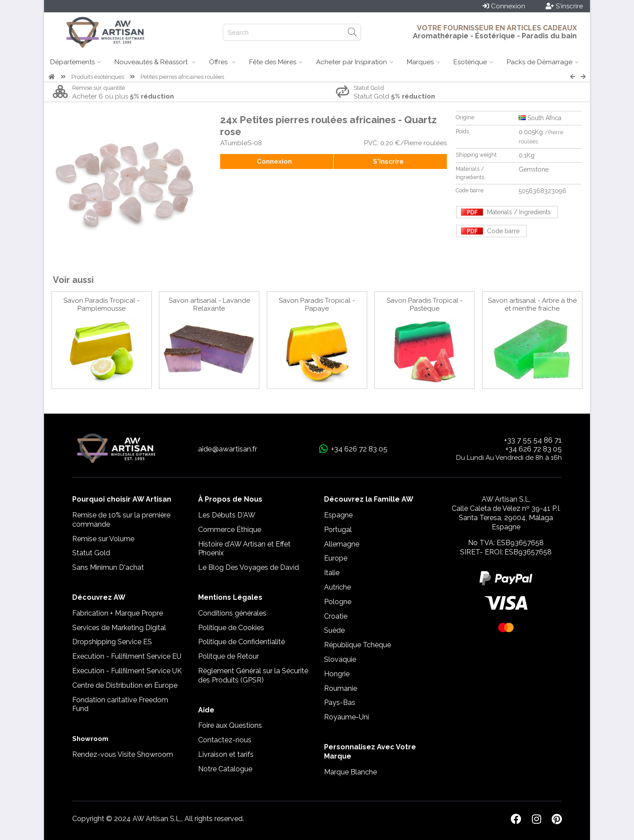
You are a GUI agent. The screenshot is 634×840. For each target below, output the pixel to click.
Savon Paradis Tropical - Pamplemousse (101, 304)
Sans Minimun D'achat (108, 567)
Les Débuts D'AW (227, 515)
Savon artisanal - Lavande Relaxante (209, 304)
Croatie (336, 616)
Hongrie (337, 674)
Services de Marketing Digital (119, 628)
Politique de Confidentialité (241, 642)
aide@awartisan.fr (228, 449)
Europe (336, 558)
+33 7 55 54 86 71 (533, 440)
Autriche (337, 587)
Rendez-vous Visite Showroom (123, 754)
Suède (334, 630)
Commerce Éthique (230, 530)
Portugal (338, 530)
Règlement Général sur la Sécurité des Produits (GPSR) (253, 675)
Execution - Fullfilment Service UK (127, 671)
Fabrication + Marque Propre (118, 613)
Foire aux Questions (230, 725)
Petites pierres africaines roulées (182, 77)
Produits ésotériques (98, 77)
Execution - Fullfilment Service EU (127, 656)
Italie (332, 573)
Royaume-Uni (346, 717)
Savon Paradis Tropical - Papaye (317, 304)
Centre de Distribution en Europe (125, 685)
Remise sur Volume (103, 539)
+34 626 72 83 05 (534, 449)
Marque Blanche (350, 772)
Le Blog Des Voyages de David (249, 567)
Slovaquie (340, 659)
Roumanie (341, 688)
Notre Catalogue (225, 769)
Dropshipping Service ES (112, 642)
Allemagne (342, 544)
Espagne (338, 515)
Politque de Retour (229, 656)
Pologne (338, 602)
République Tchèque (358, 645)
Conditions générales (232, 613)
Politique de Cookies (231, 628)
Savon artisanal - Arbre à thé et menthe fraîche (532, 304)
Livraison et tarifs (226, 754)
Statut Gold (91, 553)
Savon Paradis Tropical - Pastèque (425, 304)
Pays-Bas (340, 702)
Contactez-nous (225, 740)
